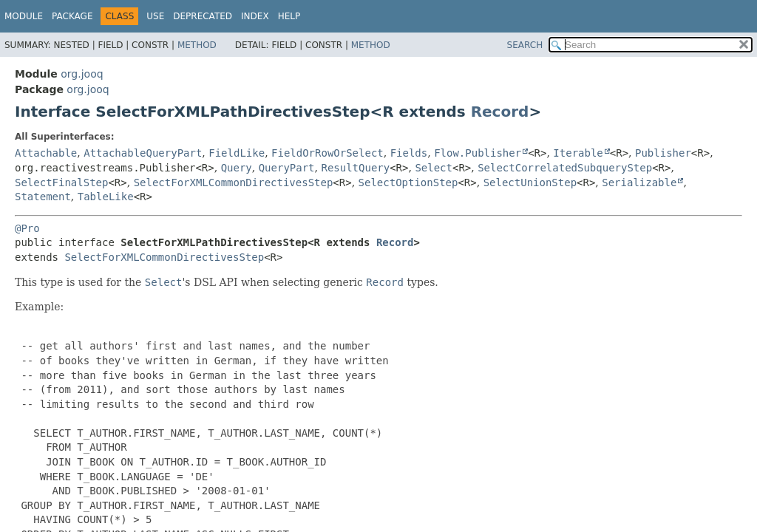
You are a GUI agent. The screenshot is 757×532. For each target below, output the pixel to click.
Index (255, 16)
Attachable (46, 153)
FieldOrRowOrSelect (327, 153)
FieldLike (237, 153)
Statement (43, 197)
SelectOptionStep (408, 183)
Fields (409, 153)
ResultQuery (355, 168)
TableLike (106, 197)
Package (72, 16)
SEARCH (525, 45)
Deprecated (203, 16)
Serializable (639, 183)
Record (500, 112)
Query (237, 168)
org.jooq (82, 74)
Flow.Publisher (478, 153)
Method (197, 45)
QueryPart (287, 168)
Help (289, 16)
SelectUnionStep (530, 183)
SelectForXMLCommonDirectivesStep (234, 183)
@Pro (27, 228)
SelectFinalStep (61, 183)
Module (24, 16)
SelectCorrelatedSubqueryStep (565, 168)
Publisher (663, 153)
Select (434, 168)
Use (155, 16)
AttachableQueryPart (143, 153)
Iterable (578, 153)
